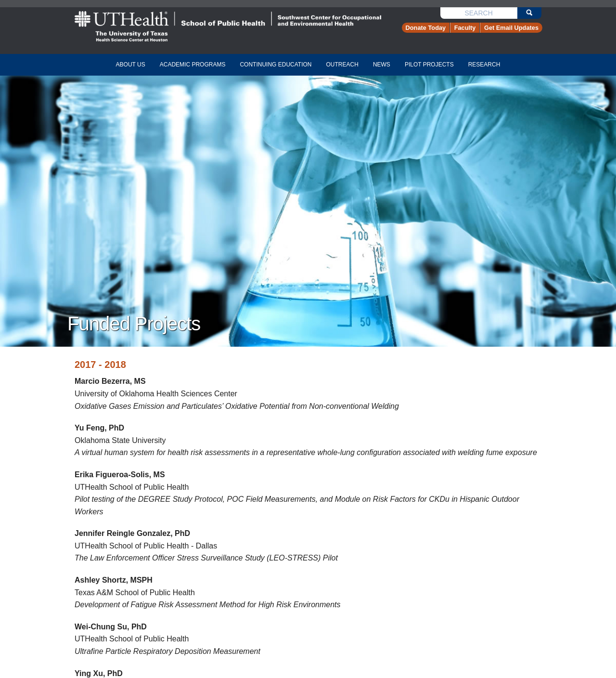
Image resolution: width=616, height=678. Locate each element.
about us (131, 65)
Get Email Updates (511, 28)
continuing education (276, 65)
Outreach (342, 65)
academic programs (193, 65)
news (382, 65)
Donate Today (426, 28)
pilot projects (429, 65)
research (484, 65)
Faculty (465, 28)
